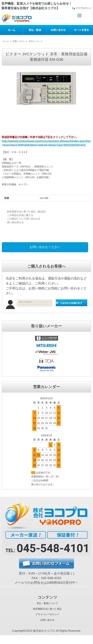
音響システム (19, 41)
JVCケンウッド (36, 41)
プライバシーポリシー (47, 620)
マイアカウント (79, 9)
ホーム (6, 41)
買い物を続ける (15, 222)
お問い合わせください (45, 247)
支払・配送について (47, 605)
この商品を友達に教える (20, 215)
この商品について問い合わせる (24, 219)
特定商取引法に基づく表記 (47, 612)
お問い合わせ (47, 628)
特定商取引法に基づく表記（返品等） (27, 212)
